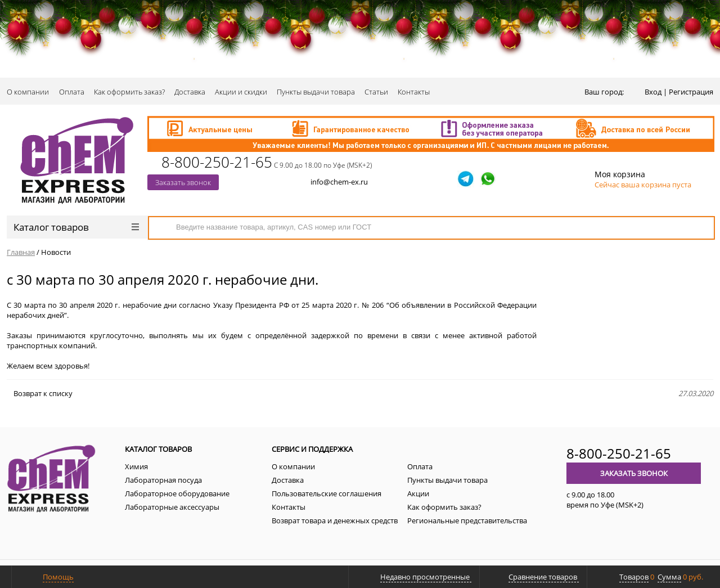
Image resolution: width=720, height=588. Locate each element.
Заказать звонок (183, 182)
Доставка (190, 92)
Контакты (414, 92)
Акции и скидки (241, 92)
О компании (28, 92)
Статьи (376, 92)
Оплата (72, 92)
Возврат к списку (40, 393)
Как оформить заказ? (129, 92)
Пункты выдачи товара (316, 92)
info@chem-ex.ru (339, 182)
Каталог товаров (76, 227)
